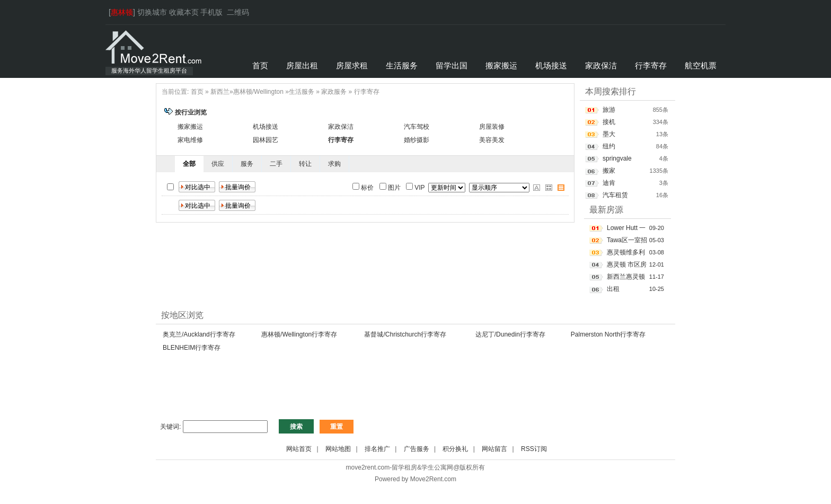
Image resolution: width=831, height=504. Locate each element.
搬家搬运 (190, 127)
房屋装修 (492, 127)
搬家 (609, 171)
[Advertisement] (349, 391)
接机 (609, 122)
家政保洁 (341, 127)
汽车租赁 (615, 195)
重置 (337, 427)
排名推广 (377, 449)
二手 (276, 164)
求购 (334, 164)
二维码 (238, 12)
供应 (218, 164)
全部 (189, 164)
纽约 (609, 146)
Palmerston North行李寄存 (608, 334)
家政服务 (334, 92)
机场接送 (266, 127)
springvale (617, 158)
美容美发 (492, 140)
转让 (305, 164)
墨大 (609, 134)
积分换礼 (455, 449)
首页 (197, 92)
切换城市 (152, 12)
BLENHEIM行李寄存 (192, 348)
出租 (613, 289)
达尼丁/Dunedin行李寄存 (510, 334)
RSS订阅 (534, 449)
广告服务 (417, 449)
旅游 (609, 110)
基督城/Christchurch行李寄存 (405, 334)
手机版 (211, 12)
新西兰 (220, 92)
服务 (247, 164)
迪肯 (609, 183)
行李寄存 (367, 92)
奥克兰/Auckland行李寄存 (199, 334)
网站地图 (338, 449)
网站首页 (299, 449)
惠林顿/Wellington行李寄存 (299, 334)
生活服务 (302, 92)
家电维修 (190, 140)
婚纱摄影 (417, 140)
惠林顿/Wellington (258, 92)
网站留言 (494, 449)
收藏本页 (184, 12)
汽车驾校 (417, 127)
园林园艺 (266, 140)
